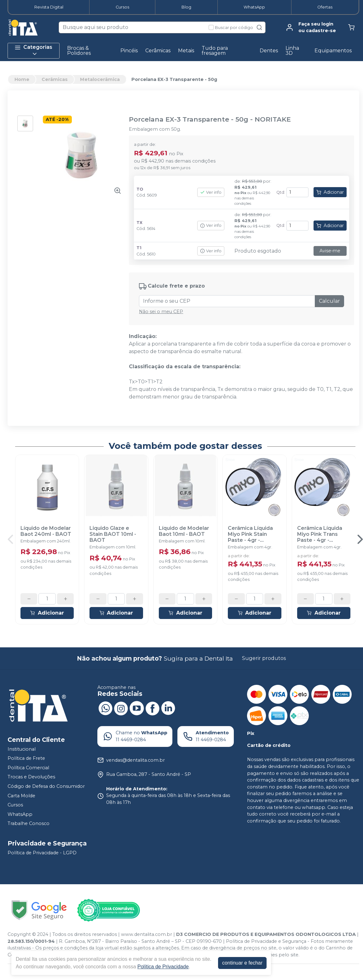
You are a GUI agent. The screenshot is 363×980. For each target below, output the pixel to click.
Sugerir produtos (264, 658)
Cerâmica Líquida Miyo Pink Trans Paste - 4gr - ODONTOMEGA (320, 534)
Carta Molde (21, 796)
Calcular (329, 301)
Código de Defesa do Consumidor (46, 786)
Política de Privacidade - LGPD (42, 853)
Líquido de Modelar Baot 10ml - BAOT (184, 531)
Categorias (33, 51)
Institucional (22, 749)
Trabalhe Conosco (29, 824)
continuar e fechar (242, 963)
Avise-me (330, 251)
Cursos (122, 7)
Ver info (211, 192)
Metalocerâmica (100, 79)
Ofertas (325, 7)
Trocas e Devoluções (31, 777)
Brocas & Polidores (79, 51)
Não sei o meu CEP (161, 312)
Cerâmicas (158, 51)
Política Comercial (28, 768)
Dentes (269, 51)
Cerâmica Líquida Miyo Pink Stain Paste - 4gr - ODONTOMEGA (250, 534)
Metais (186, 51)
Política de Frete (26, 758)
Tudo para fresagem (215, 51)
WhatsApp (254, 7)
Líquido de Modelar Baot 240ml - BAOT (46, 531)
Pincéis (129, 51)
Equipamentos (333, 51)
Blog (186, 7)
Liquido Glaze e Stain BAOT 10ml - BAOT (113, 534)
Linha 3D (292, 51)
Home (22, 79)
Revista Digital (49, 7)
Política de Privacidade (163, 967)
